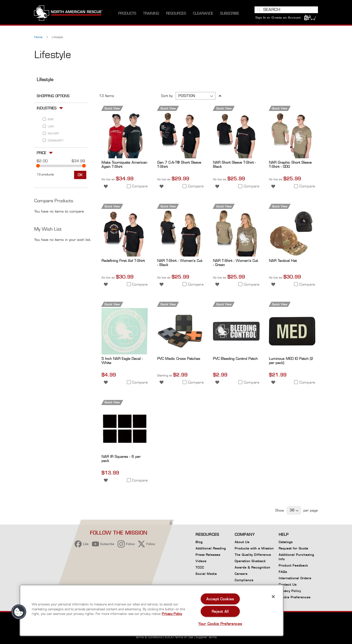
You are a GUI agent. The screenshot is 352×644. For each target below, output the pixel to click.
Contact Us (288, 585)
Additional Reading (211, 548)
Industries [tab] (47, 109)
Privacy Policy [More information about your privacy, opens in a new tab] (172, 614)
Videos (201, 561)
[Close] (273, 597)
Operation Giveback (250, 561)
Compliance (244, 580)
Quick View (112, 109)
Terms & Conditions (149, 637)
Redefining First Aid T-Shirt (123, 262)
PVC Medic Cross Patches (179, 360)
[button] (106, 187)
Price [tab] (41, 154)
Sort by (167, 97)
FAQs (283, 572)
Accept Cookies (220, 599)
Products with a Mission (254, 548)
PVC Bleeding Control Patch (235, 360)
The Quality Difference (253, 555)
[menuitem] (127, 15)
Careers (241, 574)
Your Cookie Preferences (220, 624)
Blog (199, 542)
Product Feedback (293, 565)
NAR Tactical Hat (283, 262)
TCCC (200, 567)
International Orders (295, 578)
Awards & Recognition (253, 567)
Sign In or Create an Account (278, 18)
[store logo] (68, 14)
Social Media (206, 574)
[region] (152, 610)
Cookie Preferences (295, 598)
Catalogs (286, 542)
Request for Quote (293, 548)
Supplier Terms (206, 637)
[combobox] (286, 11)
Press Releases (208, 555)
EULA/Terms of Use (179, 637)
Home (39, 38)
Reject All (220, 611)
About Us (242, 542)
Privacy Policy (290, 591)
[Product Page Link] (125, 158)
